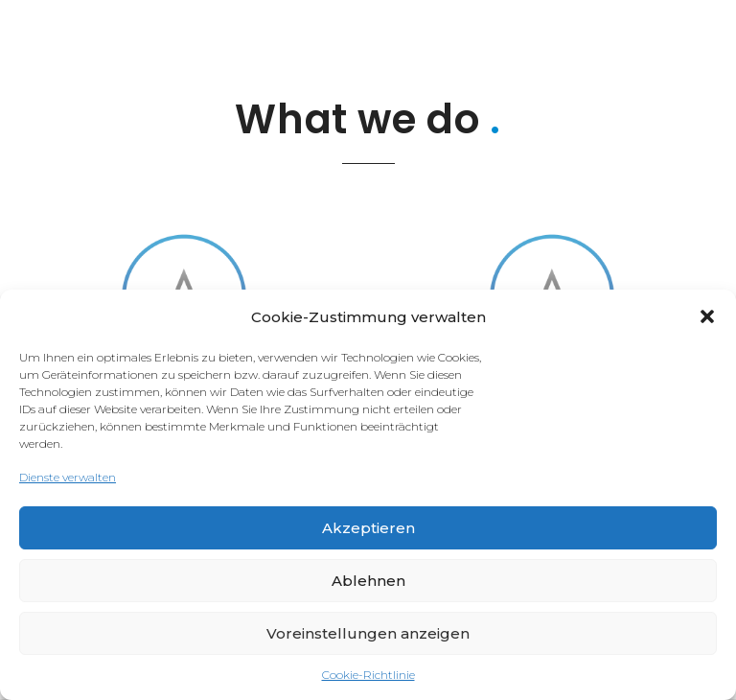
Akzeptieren (368, 528)
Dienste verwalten (68, 477)
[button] (707, 316)
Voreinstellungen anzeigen (368, 633)
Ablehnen (368, 581)
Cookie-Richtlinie (368, 675)
